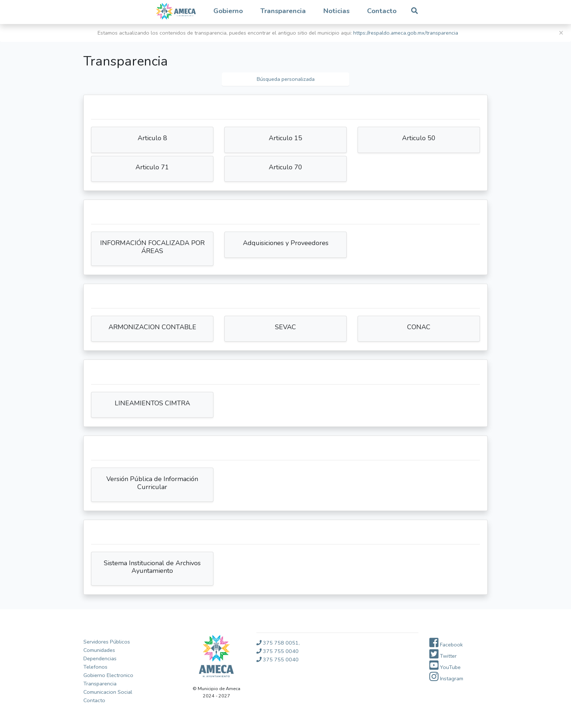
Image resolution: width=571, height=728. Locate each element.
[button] (228, 11)
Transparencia (100, 684)
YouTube (445, 667)
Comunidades (99, 650)
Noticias (336, 11)
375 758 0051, (278, 643)
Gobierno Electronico (108, 675)
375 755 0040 (277, 651)
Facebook (446, 645)
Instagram (446, 678)
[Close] (561, 33)
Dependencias (100, 658)
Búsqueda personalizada (286, 79)
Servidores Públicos (107, 642)
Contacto (382, 11)
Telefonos (95, 667)
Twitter (443, 656)
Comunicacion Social (108, 692)
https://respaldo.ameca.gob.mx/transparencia (406, 33)
